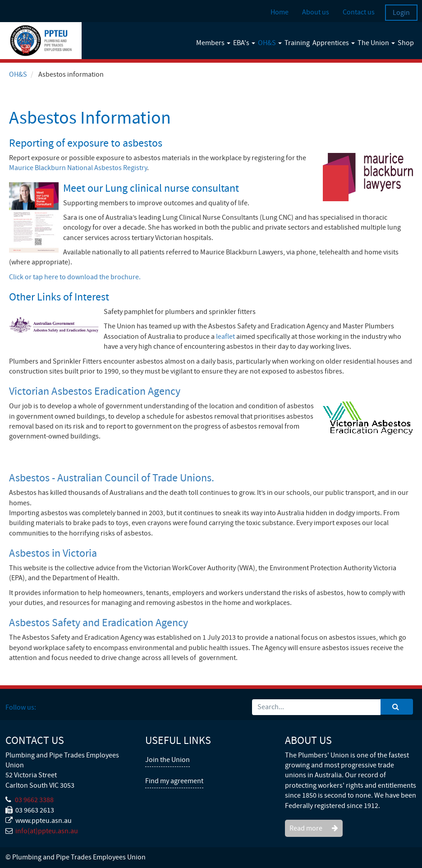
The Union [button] (376, 43)
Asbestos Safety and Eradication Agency (99, 623)
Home (280, 12)
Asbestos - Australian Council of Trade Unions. (112, 478)
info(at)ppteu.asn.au (47, 831)
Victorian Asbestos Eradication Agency (95, 391)
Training (297, 43)
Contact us (359, 12)
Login (401, 13)
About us (316, 12)
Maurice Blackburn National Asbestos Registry (78, 168)
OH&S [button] (270, 43)
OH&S (18, 74)
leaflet (225, 337)
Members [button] (213, 43)
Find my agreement (174, 781)
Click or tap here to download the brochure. (75, 277)
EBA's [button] (244, 43)
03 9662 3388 (34, 800)
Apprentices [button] (334, 43)
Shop (406, 43)
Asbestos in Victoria (53, 553)
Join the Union (167, 760)
